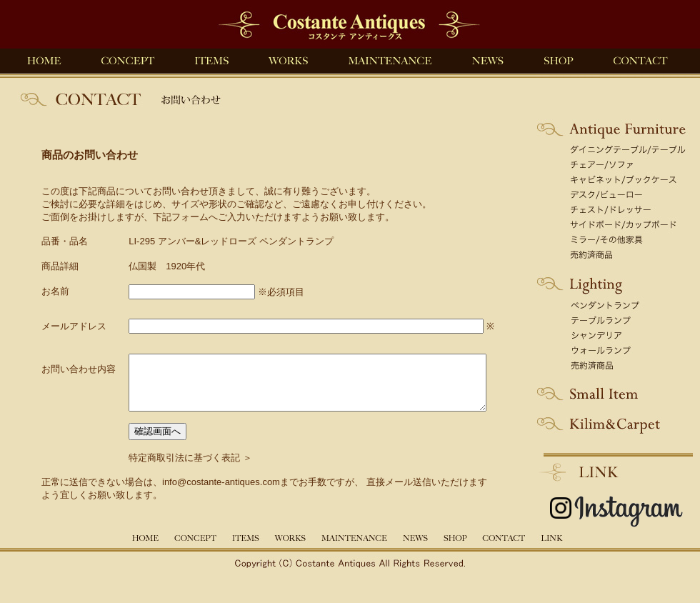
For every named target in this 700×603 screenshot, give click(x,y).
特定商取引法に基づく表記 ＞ (172, 468)
